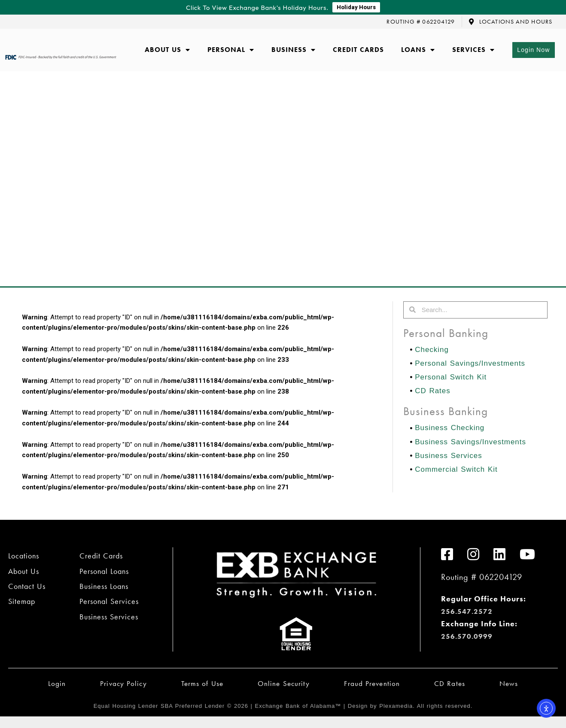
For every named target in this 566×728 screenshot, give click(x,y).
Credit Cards (358, 50)
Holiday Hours (356, 8)
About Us (167, 50)
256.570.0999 (469, 636)
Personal (231, 50)
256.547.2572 (469, 611)
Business (294, 50)
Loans (418, 50)
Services (473, 50)
